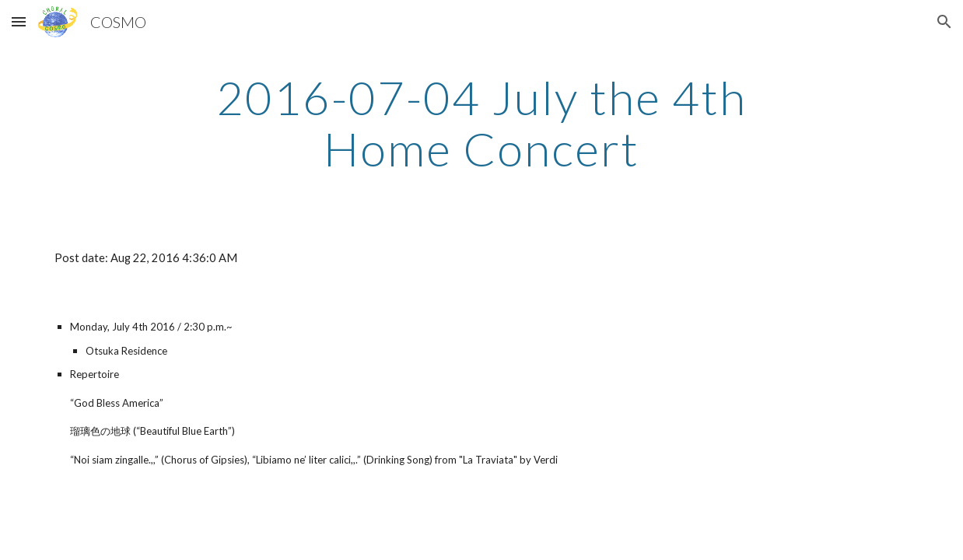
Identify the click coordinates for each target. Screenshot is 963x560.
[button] (19, 21)
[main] (482, 123)
